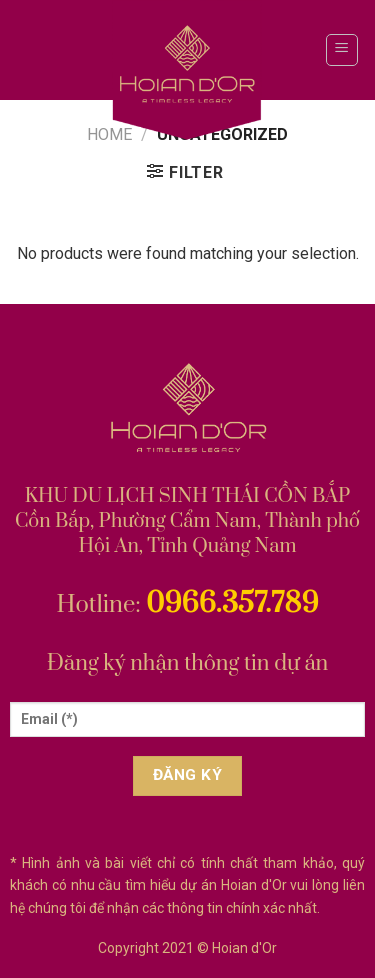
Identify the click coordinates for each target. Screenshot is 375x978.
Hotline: (187, 605)
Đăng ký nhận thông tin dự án (188, 663)
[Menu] (342, 50)
